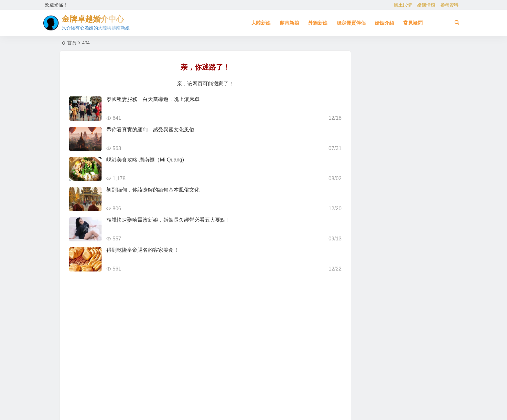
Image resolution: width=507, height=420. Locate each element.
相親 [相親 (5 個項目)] (407, 227)
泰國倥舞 (394, 89)
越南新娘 (289, 23)
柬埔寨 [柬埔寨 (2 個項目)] (388, 237)
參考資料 (449, 5)
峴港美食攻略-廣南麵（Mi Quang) (145, 160)
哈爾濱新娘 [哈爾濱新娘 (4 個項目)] (416, 228)
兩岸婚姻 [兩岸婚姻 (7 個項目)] (375, 233)
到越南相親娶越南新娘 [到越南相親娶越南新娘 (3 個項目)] (378, 270)
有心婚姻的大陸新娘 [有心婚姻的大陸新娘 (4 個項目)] (413, 242)
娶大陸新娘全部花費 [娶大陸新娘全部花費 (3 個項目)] (398, 250)
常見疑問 (413, 23)
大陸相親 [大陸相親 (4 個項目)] (411, 274)
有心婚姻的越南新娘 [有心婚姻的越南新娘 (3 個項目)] (392, 223)
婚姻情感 (426, 5)
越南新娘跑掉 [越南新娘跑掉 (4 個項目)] (385, 264)
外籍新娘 (318, 23)
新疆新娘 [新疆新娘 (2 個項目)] (393, 277)
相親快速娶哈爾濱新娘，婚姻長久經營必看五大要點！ (168, 220)
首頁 (72, 43)
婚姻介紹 (384, 23)
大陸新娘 (261, 23)
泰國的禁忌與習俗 (404, 148)
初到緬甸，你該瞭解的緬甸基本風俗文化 (153, 190)
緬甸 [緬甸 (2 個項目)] (410, 233)
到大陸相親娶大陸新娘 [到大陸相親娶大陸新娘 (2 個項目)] (420, 258)
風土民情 (403, 5)
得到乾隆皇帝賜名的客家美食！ (143, 250)
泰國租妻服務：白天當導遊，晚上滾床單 (153, 99)
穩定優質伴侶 (351, 23)
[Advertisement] (395, 338)
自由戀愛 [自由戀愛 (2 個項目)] (403, 267)
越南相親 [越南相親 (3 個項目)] (373, 251)
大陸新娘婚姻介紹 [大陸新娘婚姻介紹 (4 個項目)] (394, 231)
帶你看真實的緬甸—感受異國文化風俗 (150, 130)
